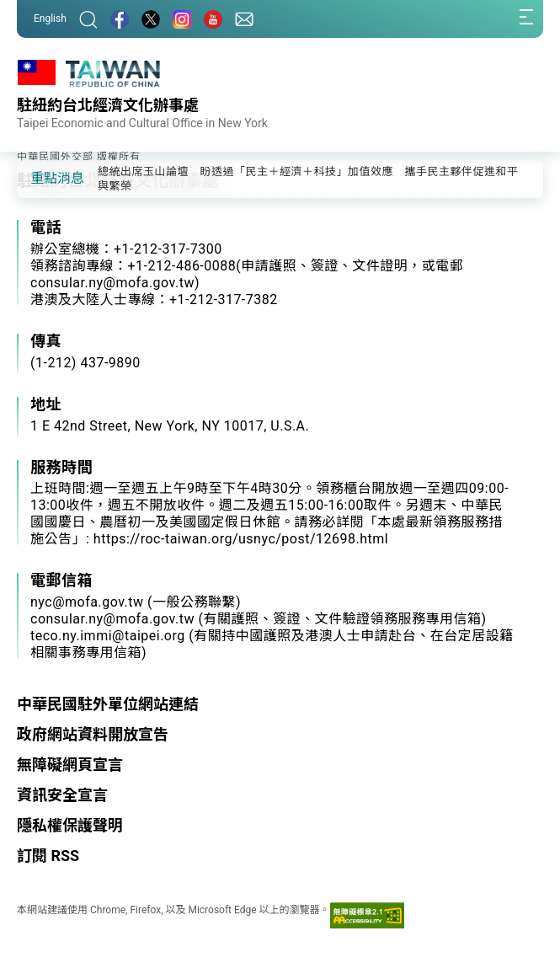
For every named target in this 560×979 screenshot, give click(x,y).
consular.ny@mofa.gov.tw (112, 619)
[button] (42, 178)
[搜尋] (88, 19)
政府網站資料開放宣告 (93, 734)
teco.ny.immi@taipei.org (108, 636)
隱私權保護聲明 (70, 825)
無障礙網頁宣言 (70, 765)
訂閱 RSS (48, 856)
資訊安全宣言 (62, 795)
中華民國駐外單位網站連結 (108, 704)
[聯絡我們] (244, 19)
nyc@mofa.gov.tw (87, 602)
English (50, 19)
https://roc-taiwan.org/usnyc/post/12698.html (241, 539)
